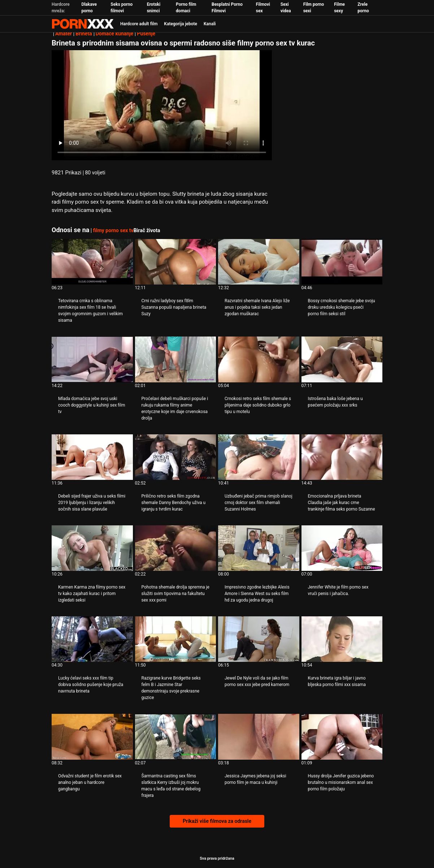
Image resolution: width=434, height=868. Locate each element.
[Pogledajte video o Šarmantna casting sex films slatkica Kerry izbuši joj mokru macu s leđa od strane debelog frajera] (176, 737)
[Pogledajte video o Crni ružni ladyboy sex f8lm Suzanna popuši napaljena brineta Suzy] (176, 262)
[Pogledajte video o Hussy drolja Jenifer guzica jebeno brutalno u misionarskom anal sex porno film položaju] (342, 737)
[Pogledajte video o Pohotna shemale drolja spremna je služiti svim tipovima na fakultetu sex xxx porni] (176, 548)
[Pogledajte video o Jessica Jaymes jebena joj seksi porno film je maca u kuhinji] (259, 737)
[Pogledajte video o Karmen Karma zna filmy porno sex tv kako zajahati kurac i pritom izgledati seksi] (92, 548)
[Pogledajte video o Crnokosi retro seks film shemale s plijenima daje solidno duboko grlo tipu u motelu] (259, 359)
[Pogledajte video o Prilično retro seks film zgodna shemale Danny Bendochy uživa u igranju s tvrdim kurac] (176, 457)
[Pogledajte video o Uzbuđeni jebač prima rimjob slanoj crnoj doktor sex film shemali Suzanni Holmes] (259, 457)
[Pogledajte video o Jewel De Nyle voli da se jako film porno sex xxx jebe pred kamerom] (259, 639)
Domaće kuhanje (115, 34)
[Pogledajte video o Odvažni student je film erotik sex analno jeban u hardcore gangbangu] (92, 737)
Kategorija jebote (181, 24)
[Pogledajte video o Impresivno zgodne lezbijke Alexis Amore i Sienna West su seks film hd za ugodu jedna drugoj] (259, 548)
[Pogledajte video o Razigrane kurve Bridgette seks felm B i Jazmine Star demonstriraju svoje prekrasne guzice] (176, 639)
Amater (64, 34)
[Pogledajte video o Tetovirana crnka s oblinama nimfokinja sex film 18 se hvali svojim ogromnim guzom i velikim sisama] (92, 262)
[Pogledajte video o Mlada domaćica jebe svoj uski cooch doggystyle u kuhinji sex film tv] (92, 359)
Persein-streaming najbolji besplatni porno (83, 24)
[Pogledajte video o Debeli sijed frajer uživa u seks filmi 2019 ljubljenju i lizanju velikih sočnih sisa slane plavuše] (92, 457)
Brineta (84, 34)
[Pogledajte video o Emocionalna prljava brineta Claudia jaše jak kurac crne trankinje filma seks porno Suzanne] (342, 457)
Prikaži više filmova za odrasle (217, 821)
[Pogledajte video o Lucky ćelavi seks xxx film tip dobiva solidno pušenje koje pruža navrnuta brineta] (92, 639)
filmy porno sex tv (113, 230)
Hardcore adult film (139, 24)
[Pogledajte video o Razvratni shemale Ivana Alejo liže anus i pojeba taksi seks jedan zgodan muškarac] (259, 262)
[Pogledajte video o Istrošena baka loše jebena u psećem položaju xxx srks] (342, 359)
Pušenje (146, 34)
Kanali (210, 24)
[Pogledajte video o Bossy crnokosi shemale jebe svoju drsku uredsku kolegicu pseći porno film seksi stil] (342, 262)
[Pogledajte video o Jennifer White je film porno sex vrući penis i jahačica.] (342, 548)
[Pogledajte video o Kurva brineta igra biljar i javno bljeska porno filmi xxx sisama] (342, 639)
